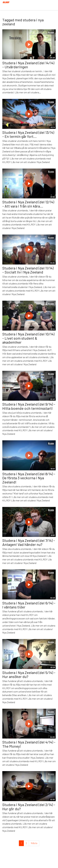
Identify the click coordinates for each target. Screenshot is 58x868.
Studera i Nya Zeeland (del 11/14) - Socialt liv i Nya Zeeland (28, 270)
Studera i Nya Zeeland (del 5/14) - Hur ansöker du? (29, 674)
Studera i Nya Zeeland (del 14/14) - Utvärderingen (28, 65)
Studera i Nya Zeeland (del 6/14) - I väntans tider (29, 605)
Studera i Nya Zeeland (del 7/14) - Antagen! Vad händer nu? (29, 542)
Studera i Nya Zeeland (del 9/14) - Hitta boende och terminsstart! (29, 406)
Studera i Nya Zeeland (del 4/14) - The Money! (29, 744)
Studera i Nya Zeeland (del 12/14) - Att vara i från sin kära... (28, 204)
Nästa (34, 843)
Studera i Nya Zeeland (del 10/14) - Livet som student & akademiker (28, 338)
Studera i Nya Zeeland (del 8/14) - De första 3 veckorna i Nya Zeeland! (29, 478)
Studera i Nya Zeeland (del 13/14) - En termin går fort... (28, 134)
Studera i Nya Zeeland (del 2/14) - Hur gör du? (29, 807)
